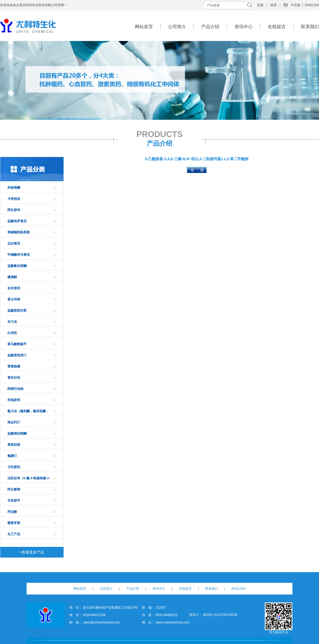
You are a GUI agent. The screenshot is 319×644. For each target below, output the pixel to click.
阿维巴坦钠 (15, 389)
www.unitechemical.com (173, 622)
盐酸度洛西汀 (17, 355)
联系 (274, 5)
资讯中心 (244, 27)
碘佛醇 (12, 277)
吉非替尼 (14, 288)
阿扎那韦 (14, 210)
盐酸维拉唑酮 (17, 434)
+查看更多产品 (32, 552)
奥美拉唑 (14, 445)
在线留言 (277, 27)
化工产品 (14, 534)
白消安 (12, 333)
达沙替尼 (14, 243)
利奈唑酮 (14, 188)
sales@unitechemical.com (102, 622)
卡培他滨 (14, 199)
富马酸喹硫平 (17, 344)
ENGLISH (312, 5)
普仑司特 (14, 299)
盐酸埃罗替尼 (17, 221)
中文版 (296, 5)
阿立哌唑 (14, 489)
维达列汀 (14, 422)
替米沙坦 (14, 378)
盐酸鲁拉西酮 (17, 266)
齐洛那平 (14, 501)
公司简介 (177, 27)
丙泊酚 (12, 512)
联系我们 (310, 27)
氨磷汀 (12, 456)
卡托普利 (14, 467)
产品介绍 (210, 27)
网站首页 (144, 27)
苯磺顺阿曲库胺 (19, 232)
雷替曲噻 (14, 366)
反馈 (260, 5)
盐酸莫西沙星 (17, 311)
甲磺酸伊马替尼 (19, 255)
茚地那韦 (14, 400)
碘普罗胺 (14, 523)
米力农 (12, 322)
